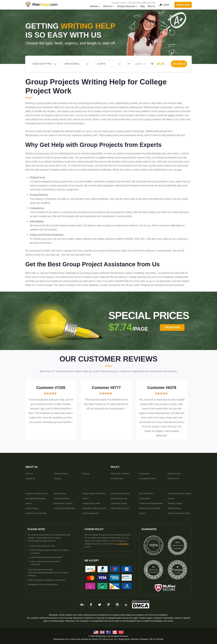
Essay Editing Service (120, 493)
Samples (58, 479)
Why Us (151, 6)
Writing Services (61, 474)
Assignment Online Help (36, 513)
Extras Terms (173, 479)
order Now (172, 327)
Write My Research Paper (179, 513)
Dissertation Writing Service (94, 508)
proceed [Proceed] (179, 64)
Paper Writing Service (120, 508)
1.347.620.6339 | (134, 3)
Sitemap (86, 474)
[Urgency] (108, 64)
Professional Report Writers (151, 503)
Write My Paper (174, 508)
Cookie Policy (123, 544)
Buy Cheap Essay (62, 498)
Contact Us (30, 479)
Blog (143, 6)
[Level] (76, 64)
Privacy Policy (117, 479)
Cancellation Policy (147, 479)
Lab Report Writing (119, 503)
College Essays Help (91, 503)
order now (183, 5)
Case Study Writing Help (64, 508)
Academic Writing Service (36, 493)
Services (94, 6)
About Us (107, 6)
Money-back (145, 474)
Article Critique (32, 508)
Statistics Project (175, 503)
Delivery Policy (174, 474)
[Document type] (44, 64)
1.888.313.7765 (148, 3)
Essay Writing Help (119, 498)
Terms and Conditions (120, 474)
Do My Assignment (90, 513)
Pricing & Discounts (126, 6)
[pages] (145, 64)
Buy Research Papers (63, 503)
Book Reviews (60, 493)
